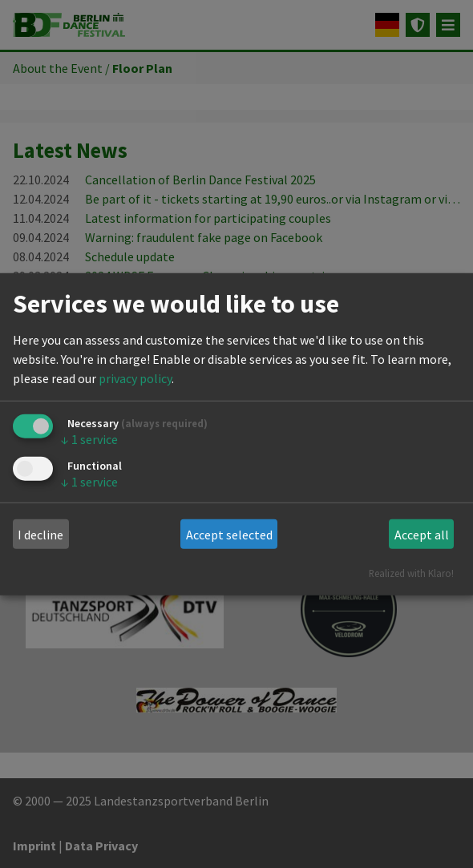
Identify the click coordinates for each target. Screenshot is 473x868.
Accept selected (229, 535)
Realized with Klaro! (411, 573)
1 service (89, 439)
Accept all (422, 535)
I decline (40, 535)
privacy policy (135, 378)
